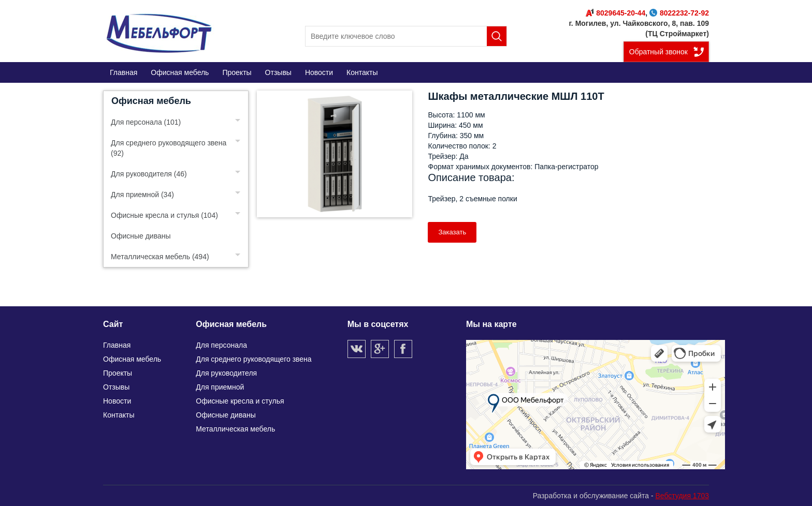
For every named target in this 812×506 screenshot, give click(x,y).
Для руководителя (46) (149, 174)
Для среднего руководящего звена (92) (169, 148)
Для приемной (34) (142, 195)
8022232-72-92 (679, 13)
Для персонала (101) (146, 122)
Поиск (497, 36)
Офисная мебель (151, 101)
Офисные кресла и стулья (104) (164, 215)
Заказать (452, 232)
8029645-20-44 (615, 13)
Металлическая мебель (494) (160, 257)
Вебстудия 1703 (682, 496)
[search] (406, 36)
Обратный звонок (658, 52)
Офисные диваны (141, 236)
